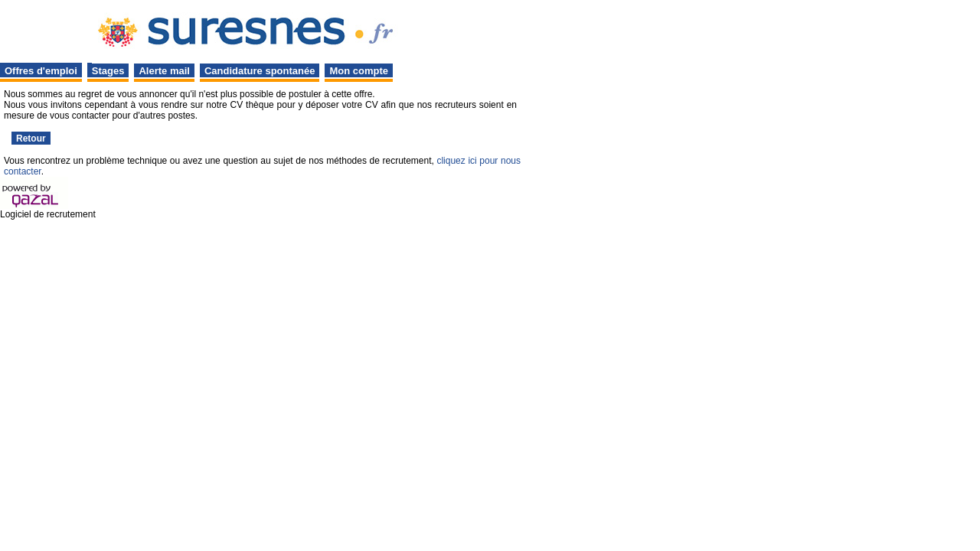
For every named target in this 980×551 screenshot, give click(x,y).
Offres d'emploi (41, 71)
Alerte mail (164, 71)
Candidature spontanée (260, 71)
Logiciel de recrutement (48, 214)
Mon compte (359, 71)
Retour (31, 139)
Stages (108, 71)
